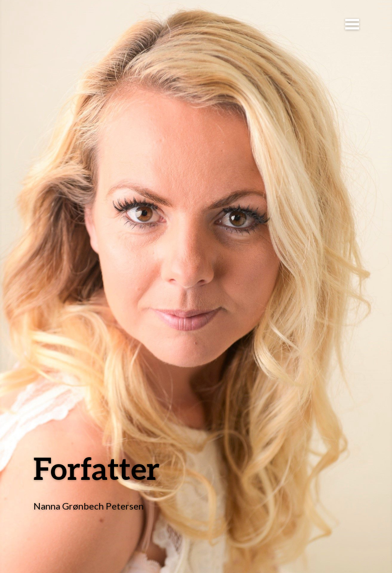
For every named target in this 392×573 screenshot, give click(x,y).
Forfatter (97, 468)
